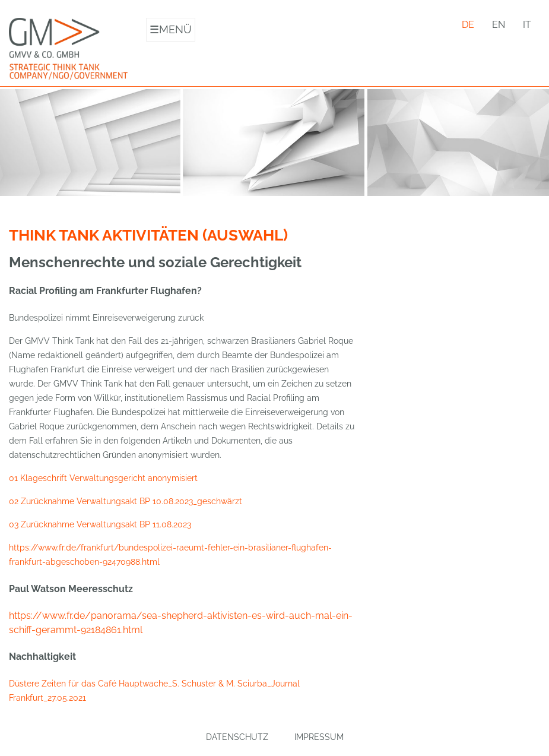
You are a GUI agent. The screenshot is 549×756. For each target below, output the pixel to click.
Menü (171, 30)
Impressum (319, 737)
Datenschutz (237, 737)
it (527, 25)
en (499, 25)
